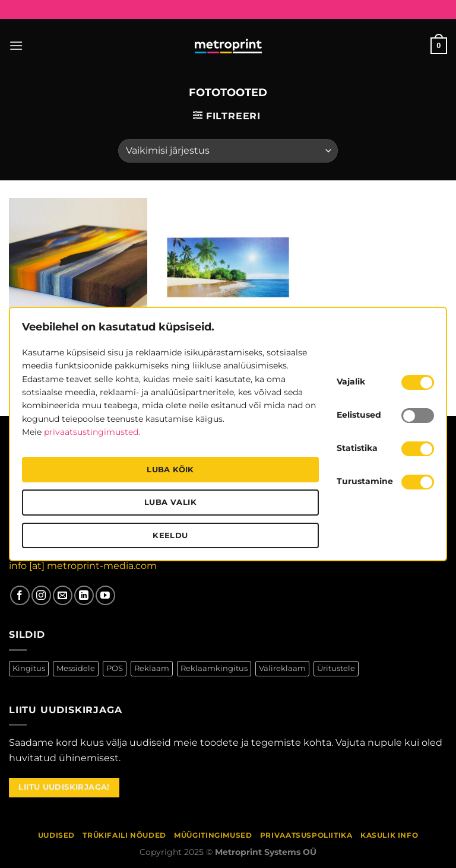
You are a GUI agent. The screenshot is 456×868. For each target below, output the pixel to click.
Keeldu (170, 535)
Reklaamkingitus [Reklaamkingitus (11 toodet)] (214, 668)
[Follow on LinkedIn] (84, 595)
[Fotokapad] (228, 267)
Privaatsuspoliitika (306, 835)
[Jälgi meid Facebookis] (20, 595)
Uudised (56, 835)
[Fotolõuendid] (78, 267)
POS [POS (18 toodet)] (115, 668)
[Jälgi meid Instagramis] (41, 595)
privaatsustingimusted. (92, 432)
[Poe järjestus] (228, 151)
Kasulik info (389, 835)
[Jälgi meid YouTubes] (105, 595)
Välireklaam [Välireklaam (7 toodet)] (282, 668)
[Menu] (16, 45)
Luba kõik (170, 469)
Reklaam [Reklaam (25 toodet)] (152, 668)
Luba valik (170, 502)
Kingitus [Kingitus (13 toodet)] (29, 668)
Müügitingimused (213, 835)
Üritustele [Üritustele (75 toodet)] (336, 668)
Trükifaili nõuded (124, 835)
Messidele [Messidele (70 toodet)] (76, 668)
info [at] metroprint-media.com (83, 566)
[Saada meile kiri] (63, 595)
